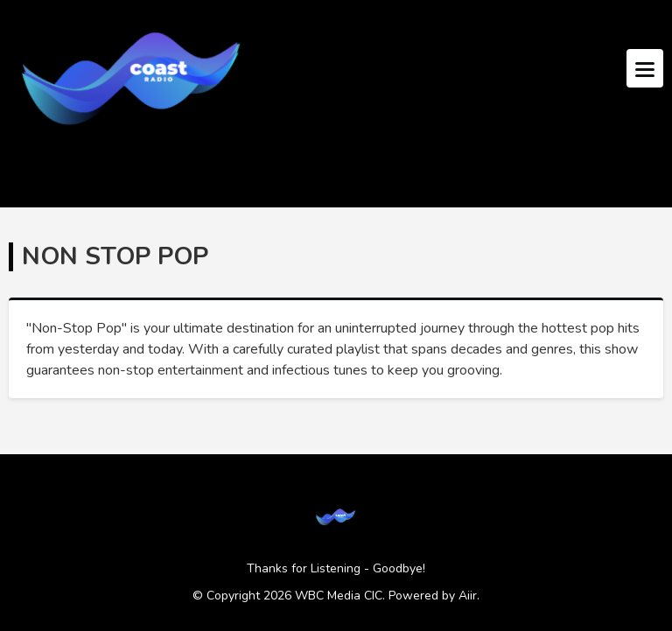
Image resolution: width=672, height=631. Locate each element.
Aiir (468, 596)
